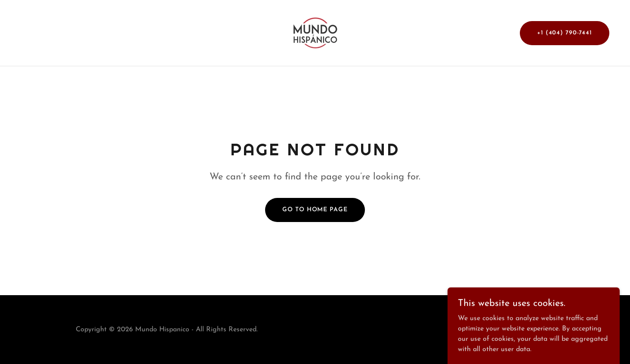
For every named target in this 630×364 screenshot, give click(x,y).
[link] (315, 33)
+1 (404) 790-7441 (565, 33)
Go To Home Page (315, 210)
